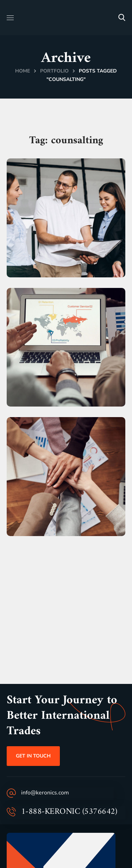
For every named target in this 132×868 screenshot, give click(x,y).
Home (23, 71)
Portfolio (54, 71)
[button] (122, 18)
